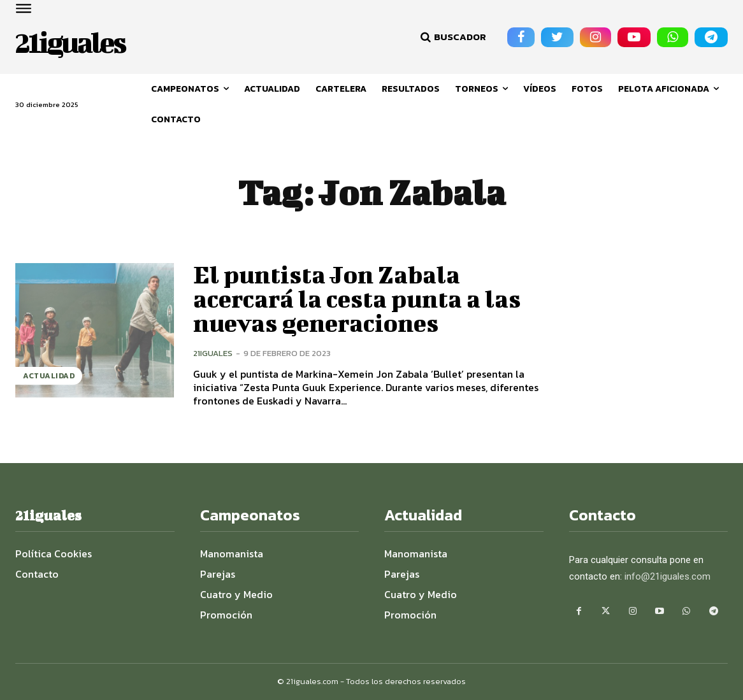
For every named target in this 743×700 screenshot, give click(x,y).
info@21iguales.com (667, 576)
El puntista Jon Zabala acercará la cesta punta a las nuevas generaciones (357, 299)
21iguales (213, 353)
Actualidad (49, 376)
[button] (452, 37)
